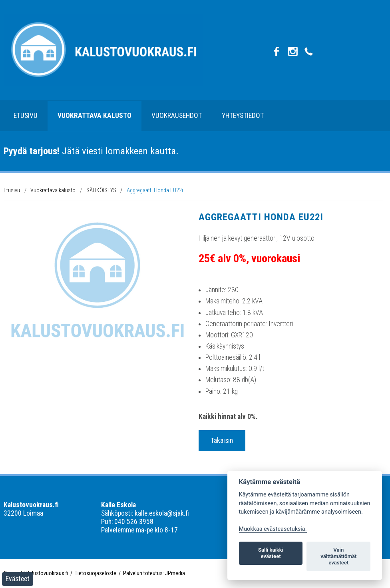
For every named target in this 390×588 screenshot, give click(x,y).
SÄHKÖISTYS (101, 190)
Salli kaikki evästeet (271, 553)
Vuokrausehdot (177, 116)
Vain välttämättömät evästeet (338, 556)
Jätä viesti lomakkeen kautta (90, 151)
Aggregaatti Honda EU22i (155, 190)
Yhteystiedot (243, 116)
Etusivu (26, 116)
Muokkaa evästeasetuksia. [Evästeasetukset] (273, 529)
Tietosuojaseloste (96, 573)
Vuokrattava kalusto (95, 116)
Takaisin (222, 441)
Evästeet (18, 579)
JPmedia (175, 573)
